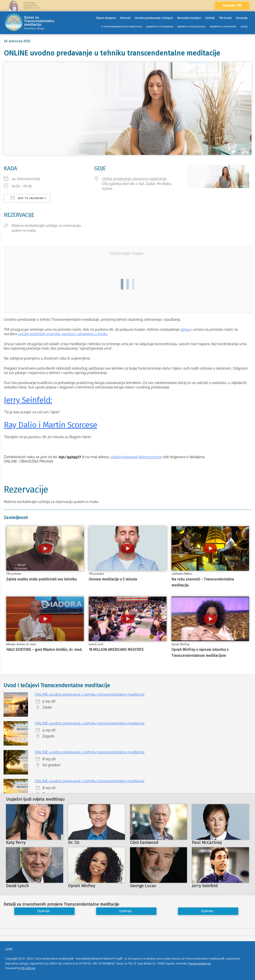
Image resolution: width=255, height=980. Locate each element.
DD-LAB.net (28, 968)
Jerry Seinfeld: (28, 400)
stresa (185, 330)
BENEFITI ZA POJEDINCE (160, 27)
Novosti (125, 18)
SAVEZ (244, 27)
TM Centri (225, 18)
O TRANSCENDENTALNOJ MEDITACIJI (121, 27)
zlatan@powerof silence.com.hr (136, 457)
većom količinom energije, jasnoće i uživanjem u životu (63, 334)
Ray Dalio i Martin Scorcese (50, 425)
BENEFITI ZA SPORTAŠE (223, 27)
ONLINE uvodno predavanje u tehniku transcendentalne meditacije (90, 694)
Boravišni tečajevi (189, 18)
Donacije (242, 18)
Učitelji (210, 18)
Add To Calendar (27, 198)
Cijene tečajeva (106, 18)
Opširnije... (44, 911)
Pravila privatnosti (200, 963)
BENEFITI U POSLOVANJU (192, 27)
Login (9, 949)
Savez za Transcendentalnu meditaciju (39, 21)
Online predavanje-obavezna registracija (134, 179)
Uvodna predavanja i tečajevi (154, 18)
